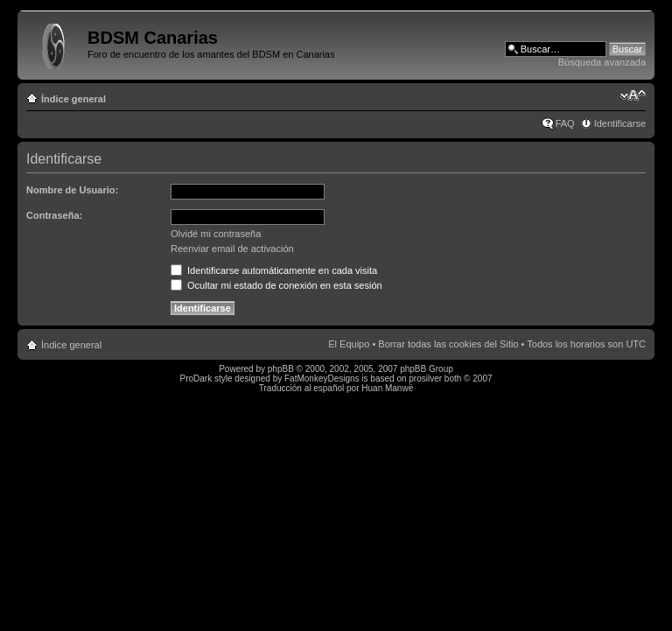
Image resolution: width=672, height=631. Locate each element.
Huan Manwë (387, 388)
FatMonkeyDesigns (322, 379)
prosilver (425, 379)
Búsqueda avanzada (602, 62)
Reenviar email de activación (232, 249)
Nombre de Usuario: (72, 190)
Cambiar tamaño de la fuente (633, 95)
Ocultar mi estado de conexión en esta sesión (276, 285)
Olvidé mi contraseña (216, 234)
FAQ (565, 123)
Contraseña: (54, 215)
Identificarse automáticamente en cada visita (274, 270)
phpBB (281, 369)
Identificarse (620, 123)
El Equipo (349, 344)
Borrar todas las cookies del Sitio (448, 344)
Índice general (73, 99)
